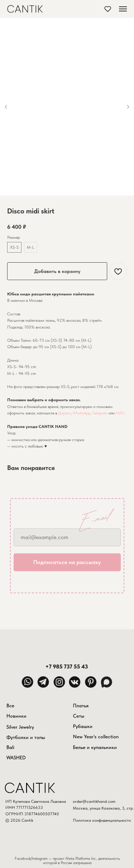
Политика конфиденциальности (102, 820)
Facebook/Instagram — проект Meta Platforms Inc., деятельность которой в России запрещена (67, 861)
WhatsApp (81, 413)
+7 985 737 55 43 (67, 666)
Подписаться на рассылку (67, 562)
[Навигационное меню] (123, 9)
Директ (64, 413)
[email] (67, 537)
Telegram (100, 413)
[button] (108, 9)
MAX (120, 413)
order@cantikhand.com (94, 801)
